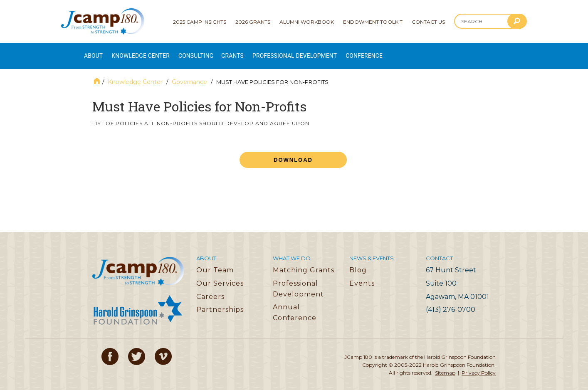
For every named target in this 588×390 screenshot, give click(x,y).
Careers (210, 289)
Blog (358, 263)
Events (362, 276)
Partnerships (220, 302)
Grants (257, 52)
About (94, 52)
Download (293, 152)
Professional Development (329, 52)
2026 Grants (253, 22)
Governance (189, 74)
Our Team (215, 263)
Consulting (215, 52)
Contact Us (428, 22)
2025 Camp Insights (200, 22)
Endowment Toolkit (373, 22)
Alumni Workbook (307, 22)
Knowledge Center (150, 52)
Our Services (220, 276)
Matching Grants (304, 263)
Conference (409, 52)
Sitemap (445, 365)
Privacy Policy (479, 365)
